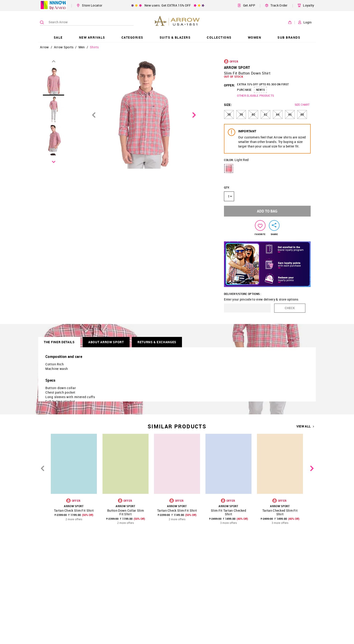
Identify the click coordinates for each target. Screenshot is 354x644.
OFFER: (229, 85)
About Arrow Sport (106, 342)
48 (302, 114)
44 (278, 114)
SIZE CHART (302, 105)
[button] (229, 168)
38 (229, 114)
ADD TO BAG (267, 211)
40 (253, 114)
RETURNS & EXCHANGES (157, 342)
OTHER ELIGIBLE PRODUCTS (255, 96)
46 (290, 114)
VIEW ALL (305, 426)
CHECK (290, 308)
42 (265, 114)
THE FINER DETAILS (59, 342)
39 (241, 114)
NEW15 (260, 90)
